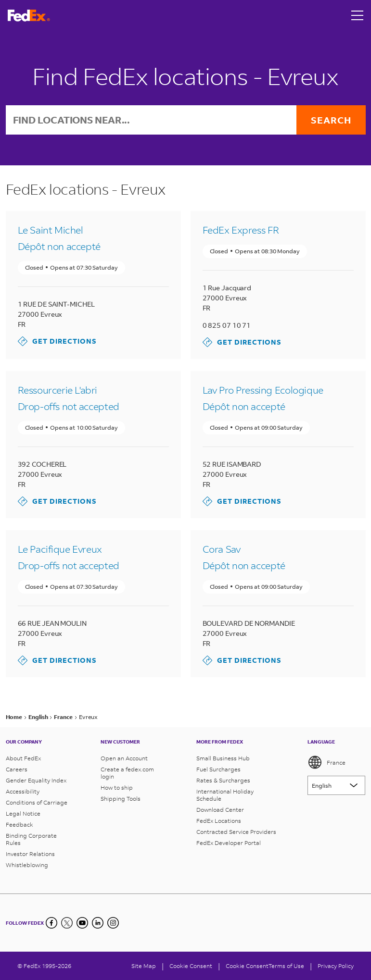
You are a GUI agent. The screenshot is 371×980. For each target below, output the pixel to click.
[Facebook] (51, 923)
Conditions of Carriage (37, 802)
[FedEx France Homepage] (29, 16)
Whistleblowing (27, 865)
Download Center (220, 810)
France (326, 762)
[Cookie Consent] (191, 966)
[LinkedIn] (98, 923)
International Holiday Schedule (225, 795)
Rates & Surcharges (223, 780)
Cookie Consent (247, 966)
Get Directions (57, 341)
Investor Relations (30, 854)
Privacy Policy (336, 966)
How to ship (117, 788)
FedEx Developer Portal (229, 843)
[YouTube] (82, 923)
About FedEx (23, 758)
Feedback (19, 825)
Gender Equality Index (36, 780)
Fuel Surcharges (218, 769)
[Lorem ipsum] (336, 785)
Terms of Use (286, 966)
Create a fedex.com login (127, 773)
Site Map (144, 966)
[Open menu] (358, 15)
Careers (17, 769)
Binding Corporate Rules (31, 839)
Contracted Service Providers (236, 832)
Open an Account (124, 758)
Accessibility (23, 791)
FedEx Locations (219, 821)
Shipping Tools (121, 799)
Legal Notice (23, 813)
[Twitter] (67, 923)
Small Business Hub (223, 758)
